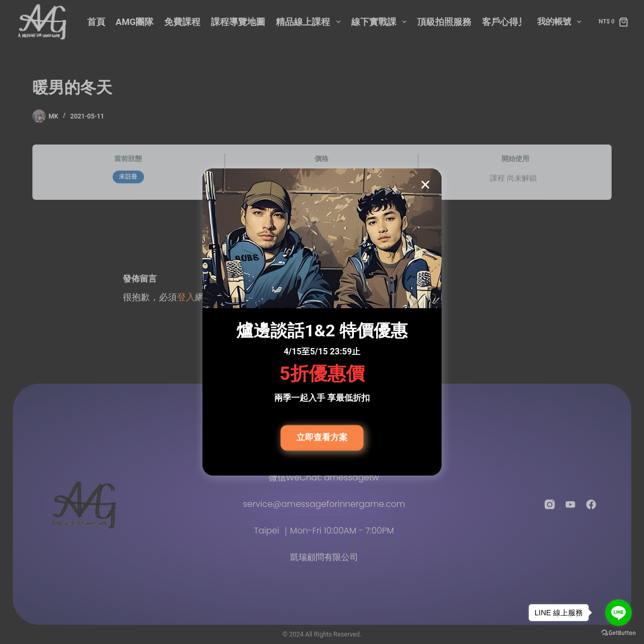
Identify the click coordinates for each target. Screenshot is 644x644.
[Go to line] (618, 613)
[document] (322, 322)
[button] (425, 186)
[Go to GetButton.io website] (618, 633)
